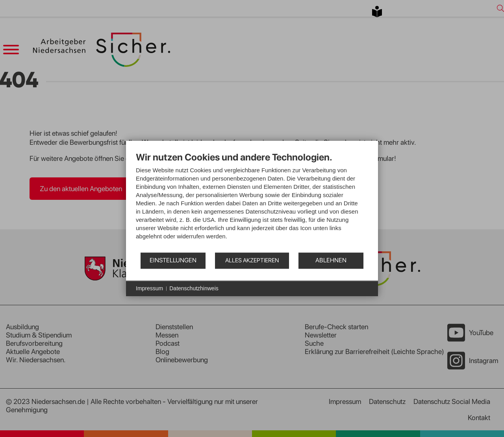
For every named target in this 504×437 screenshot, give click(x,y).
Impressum (149, 288)
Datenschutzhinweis (194, 288)
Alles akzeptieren (252, 260)
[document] (252, 202)
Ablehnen (331, 260)
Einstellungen (173, 260)
